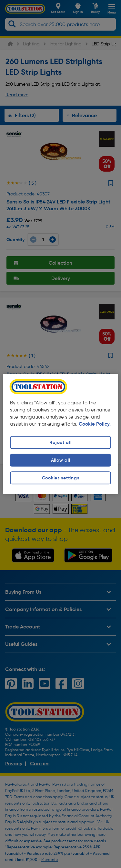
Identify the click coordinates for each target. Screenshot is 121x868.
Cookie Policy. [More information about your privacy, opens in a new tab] (95, 424)
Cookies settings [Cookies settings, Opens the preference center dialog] (61, 478)
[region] (60, 434)
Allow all (60, 460)
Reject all (60, 442)
